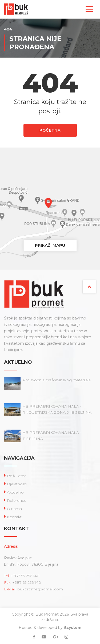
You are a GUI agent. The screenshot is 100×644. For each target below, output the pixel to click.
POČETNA (50, 130)
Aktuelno (15, 492)
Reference (17, 500)
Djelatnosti (17, 484)
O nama (14, 509)
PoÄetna (17, 476)
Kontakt (14, 517)
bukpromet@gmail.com (40, 589)
